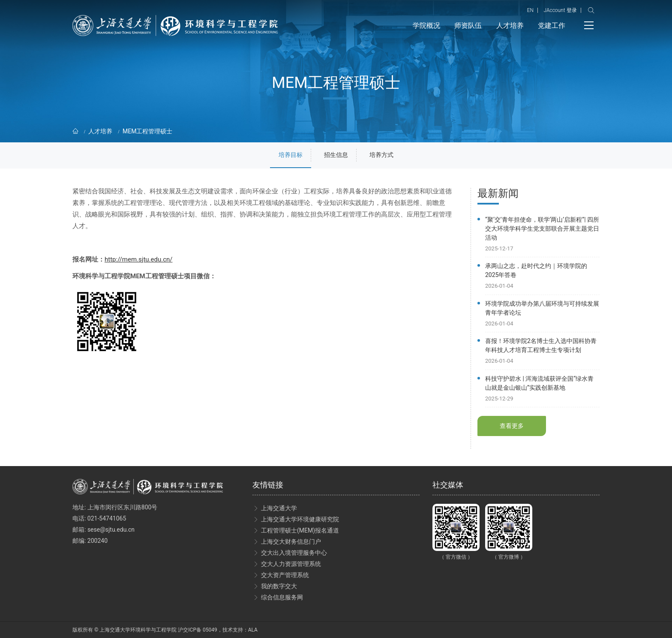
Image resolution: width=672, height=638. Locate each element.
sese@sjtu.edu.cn (111, 530)
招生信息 (336, 155)
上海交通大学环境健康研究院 (300, 519)
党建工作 (552, 26)
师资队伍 (468, 26)
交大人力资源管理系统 (291, 564)
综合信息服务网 (282, 597)
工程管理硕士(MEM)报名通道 (300, 530)
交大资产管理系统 (285, 575)
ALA (253, 630)
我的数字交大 (279, 586)
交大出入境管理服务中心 (294, 553)
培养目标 (291, 155)
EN (530, 10)
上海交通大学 (279, 508)
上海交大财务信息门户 (291, 542)
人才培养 (510, 26)
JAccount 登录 (560, 10)
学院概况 (426, 26)
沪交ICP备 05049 (197, 630)
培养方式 (381, 155)
